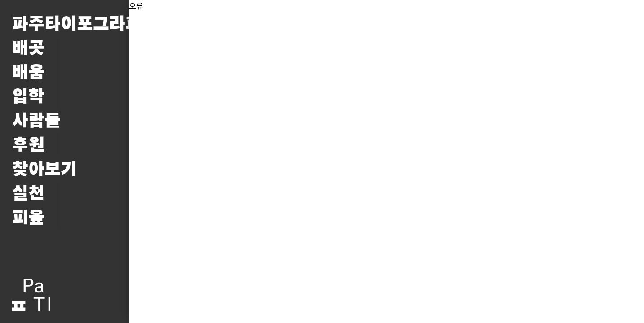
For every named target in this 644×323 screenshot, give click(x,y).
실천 (28, 194)
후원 (28, 145)
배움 (28, 73)
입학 (28, 97)
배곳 (28, 48)
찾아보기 (44, 170)
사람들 (36, 121)
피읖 (28, 218)
